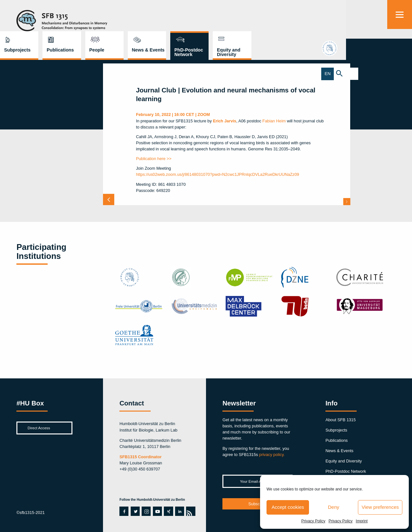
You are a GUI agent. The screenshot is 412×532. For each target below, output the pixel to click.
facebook (123, 511)
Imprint (362, 521)
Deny (334, 507)
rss (189, 511)
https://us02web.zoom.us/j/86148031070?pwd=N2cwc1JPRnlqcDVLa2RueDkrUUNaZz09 (217, 174)
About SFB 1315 (341, 420)
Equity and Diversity (352, 21)
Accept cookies (288, 507)
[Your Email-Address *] (257, 481)
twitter (135, 511)
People (220, 19)
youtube (156, 511)
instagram (146, 511)
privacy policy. (272, 455)
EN (394, 74)
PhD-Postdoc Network (312, 21)
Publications (184, 19)
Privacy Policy (313, 521)
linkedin (179, 511)
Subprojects (141, 19)
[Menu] (400, 14)
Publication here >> (154, 159)
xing (167, 511)
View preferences (380, 507)
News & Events (272, 19)
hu (399, 51)
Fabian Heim (274, 121)
